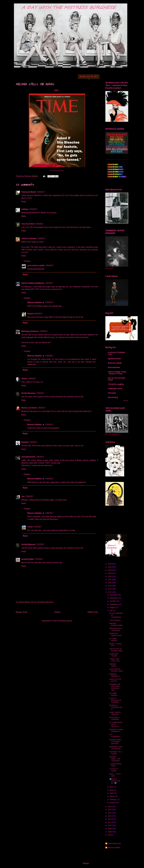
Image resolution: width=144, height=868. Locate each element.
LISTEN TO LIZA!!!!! (114, 770)
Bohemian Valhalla (115, 363)
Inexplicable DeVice (115, 389)
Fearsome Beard (29, 192)
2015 (110, 810)
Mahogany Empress (30, 331)
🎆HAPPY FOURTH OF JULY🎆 (115, 781)
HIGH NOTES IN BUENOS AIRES (116, 650)
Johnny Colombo (29, 238)
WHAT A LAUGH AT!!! (115, 645)
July (111, 610)
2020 (110, 583)
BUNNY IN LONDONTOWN (116, 707)
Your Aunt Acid (28, 224)
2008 (110, 832)
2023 (110, 573)
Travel (30, 527)
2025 (110, 567)
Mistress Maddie (34, 302)
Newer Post (22, 612)
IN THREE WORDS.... (114, 640)
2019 (110, 586)
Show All (126, 401)
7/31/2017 (37, 527)
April (112, 793)
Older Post (93, 612)
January (113, 803)
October (113, 601)
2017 (110, 592)
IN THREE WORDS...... (114, 694)
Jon (23, 496)
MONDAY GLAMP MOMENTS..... (116, 730)
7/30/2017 (41, 192)
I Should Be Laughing (116, 384)
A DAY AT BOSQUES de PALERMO (115, 700)
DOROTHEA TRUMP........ (115, 655)
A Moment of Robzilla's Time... (117, 353)
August (113, 607)
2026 (110, 564)
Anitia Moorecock (114, 844)
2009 (110, 828)
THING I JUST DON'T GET (115, 660)
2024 (110, 570)
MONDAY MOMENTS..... (115, 675)
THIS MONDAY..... (116, 620)
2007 (110, 835)
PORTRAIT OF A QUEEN (115, 753)
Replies (27, 261)
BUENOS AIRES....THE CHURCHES (115, 759)
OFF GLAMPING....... (116, 736)
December (114, 595)
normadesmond (28, 457)
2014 (110, 813)
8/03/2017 (38, 314)
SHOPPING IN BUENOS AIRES (116, 670)
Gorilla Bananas (28, 393)
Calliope (25, 209)
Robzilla (25, 442)
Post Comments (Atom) (62, 621)
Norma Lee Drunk (29, 408)
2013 (110, 816)
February (113, 799)
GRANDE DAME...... (114, 665)
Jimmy (24, 379)
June (112, 787)
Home (57, 612)
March (112, 796)
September (114, 604)
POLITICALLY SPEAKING (114, 718)
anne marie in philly (36, 265)
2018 (110, 589)
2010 (110, 825)
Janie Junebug (113, 397)
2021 (110, 579)
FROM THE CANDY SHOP (115, 634)
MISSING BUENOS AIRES (116, 624)
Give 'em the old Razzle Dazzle (117, 379)
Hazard (30, 314)
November (114, 598)
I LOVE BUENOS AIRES (115, 765)
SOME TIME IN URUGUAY (115, 713)
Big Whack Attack (114, 359)
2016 (110, 806)
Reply (24, 201)
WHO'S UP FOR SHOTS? (115, 680)
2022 (110, 576)
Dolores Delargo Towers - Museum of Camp (117, 373)
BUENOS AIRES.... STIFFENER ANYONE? (116, 742)
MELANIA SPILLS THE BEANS (116, 629)
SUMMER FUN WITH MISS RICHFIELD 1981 (115, 687)
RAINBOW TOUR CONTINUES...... (116, 748)
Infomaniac (112, 393)
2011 (110, 822)
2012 (110, 819)
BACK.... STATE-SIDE (115, 775)
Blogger (86, 863)
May (112, 790)
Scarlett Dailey (28, 559)
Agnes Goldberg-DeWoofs (33, 283)
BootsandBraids (114, 367)
